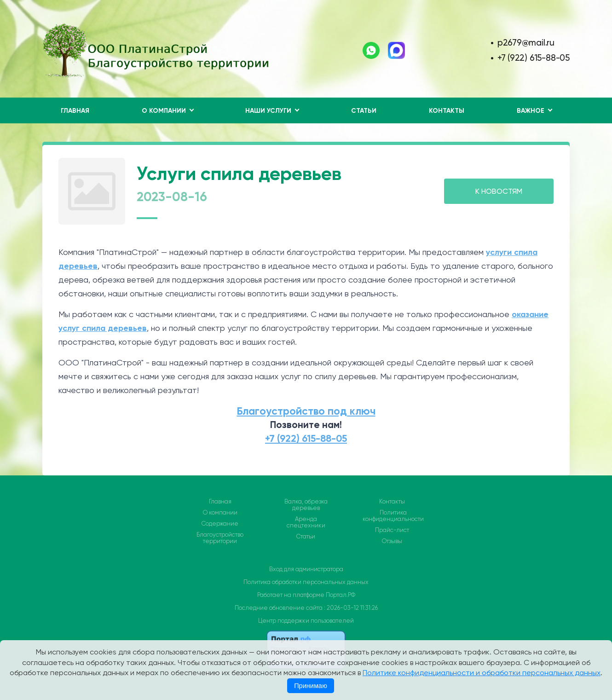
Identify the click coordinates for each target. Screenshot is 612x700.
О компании (220, 513)
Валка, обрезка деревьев (306, 505)
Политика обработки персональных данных (306, 582)
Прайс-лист (392, 530)
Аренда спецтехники (306, 522)
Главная (75, 111)
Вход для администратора (306, 569)
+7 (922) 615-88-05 (534, 58)
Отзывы (392, 541)
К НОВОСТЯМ (499, 191)
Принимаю (311, 686)
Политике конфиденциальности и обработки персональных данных (482, 673)
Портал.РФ (341, 595)
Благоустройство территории (220, 538)
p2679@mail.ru (526, 43)
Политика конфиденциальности (393, 516)
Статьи (364, 111)
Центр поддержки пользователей (306, 621)
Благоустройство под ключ (306, 411)
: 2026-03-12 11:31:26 (351, 608)
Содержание (220, 524)
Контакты (447, 111)
